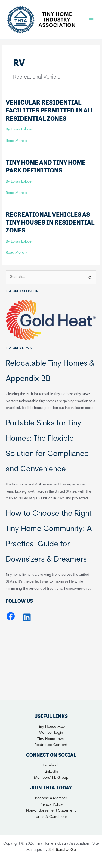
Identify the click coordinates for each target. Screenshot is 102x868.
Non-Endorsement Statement (51, 811)
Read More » (16, 141)
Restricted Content (51, 745)
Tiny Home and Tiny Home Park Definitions (46, 166)
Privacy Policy (51, 805)
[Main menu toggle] (91, 20)
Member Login (51, 733)
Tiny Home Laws (51, 739)
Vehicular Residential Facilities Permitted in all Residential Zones (50, 110)
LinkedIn (51, 772)
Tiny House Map (51, 727)
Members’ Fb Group (51, 778)
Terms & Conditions (51, 817)
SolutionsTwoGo (62, 850)
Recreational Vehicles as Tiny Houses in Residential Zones (50, 222)
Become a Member (51, 798)
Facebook (51, 766)
